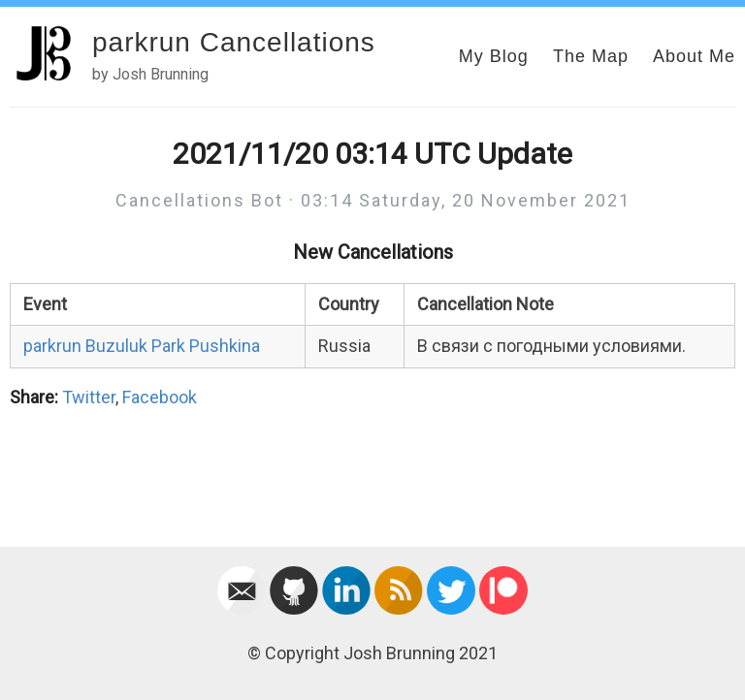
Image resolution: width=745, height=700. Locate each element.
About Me (694, 56)
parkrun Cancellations (234, 42)
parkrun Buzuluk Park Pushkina (142, 346)
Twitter (89, 397)
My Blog (494, 56)
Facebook (160, 397)
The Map (591, 56)
